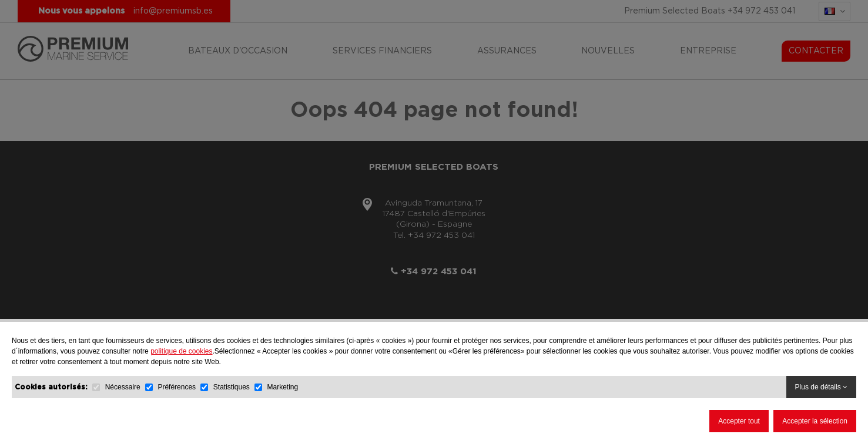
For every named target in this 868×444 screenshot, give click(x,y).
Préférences (177, 387)
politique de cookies (181, 351)
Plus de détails (821, 387)
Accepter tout (739, 421)
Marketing (283, 387)
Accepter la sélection (815, 421)
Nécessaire (123, 387)
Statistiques (232, 387)
